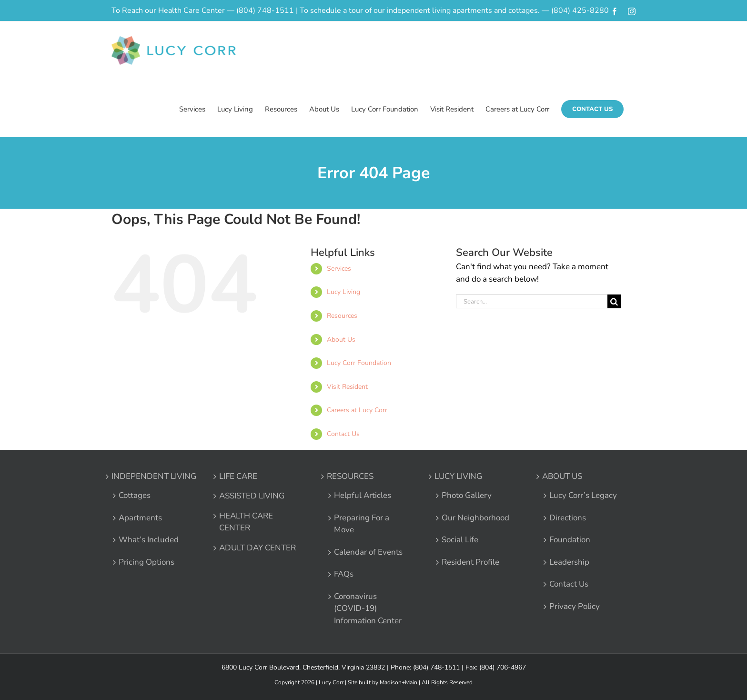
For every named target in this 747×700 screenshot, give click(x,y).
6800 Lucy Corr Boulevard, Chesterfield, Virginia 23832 (303, 667)
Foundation (570, 540)
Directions (568, 518)
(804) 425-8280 (580, 10)
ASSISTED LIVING (252, 496)
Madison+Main (399, 682)
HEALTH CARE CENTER (246, 522)
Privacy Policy (575, 606)
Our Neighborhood (475, 518)
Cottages (135, 495)
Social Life (460, 540)
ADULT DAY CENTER (257, 548)
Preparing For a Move (362, 524)
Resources (342, 316)
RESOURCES (350, 476)
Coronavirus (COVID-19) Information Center (368, 609)
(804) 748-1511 (265, 10)
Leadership (569, 562)
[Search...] (532, 301)
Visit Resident (347, 387)
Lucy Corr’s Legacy (583, 495)
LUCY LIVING (458, 476)
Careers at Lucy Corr (357, 410)
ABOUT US (562, 476)
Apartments (140, 518)
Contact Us (343, 434)
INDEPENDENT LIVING (154, 476)
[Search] (614, 301)
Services (339, 269)
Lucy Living (343, 292)
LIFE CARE (238, 476)
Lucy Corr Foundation (359, 363)
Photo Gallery (467, 495)
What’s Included (149, 540)
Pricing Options (146, 562)
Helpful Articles (363, 495)
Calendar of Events (368, 552)
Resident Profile (470, 562)
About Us (341, 340)
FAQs (344, 574)
